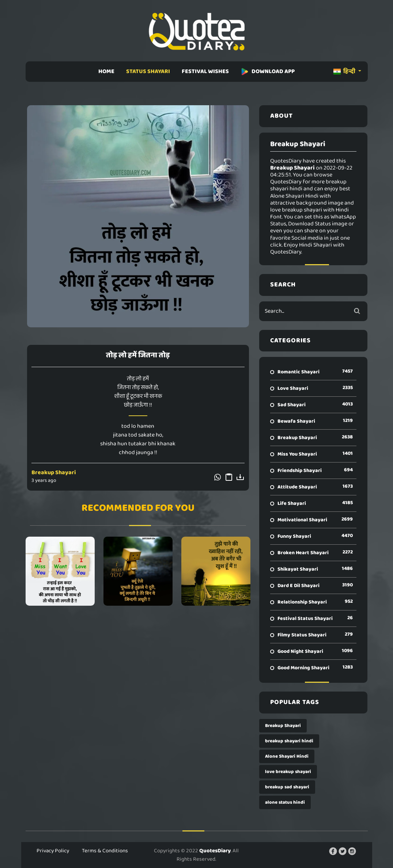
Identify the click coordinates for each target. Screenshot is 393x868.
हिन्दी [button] (345, 71)
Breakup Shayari (54, 473)
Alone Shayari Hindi (287, 756)
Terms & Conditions (105, 851)
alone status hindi (285, 802)
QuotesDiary (215, 851)
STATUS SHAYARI (148, 71)
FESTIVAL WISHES (205, 71)
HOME (106, 71)
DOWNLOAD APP (268, 71)
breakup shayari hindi (289, 741)
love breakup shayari (288, 772)
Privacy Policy (53, 851)
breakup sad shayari (287, 787)
